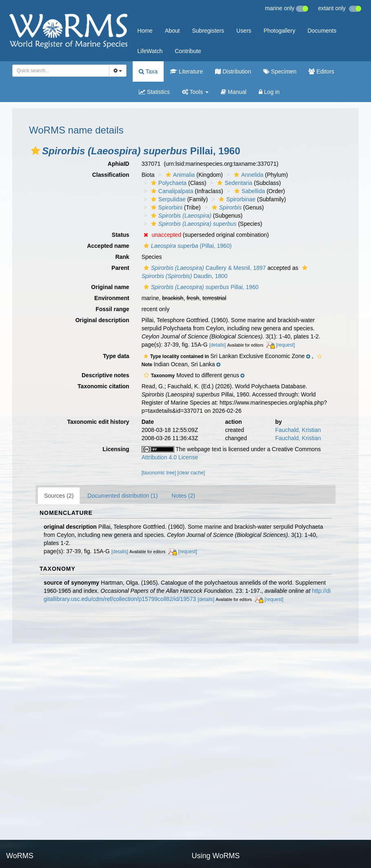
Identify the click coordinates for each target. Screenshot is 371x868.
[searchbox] (59, 71)
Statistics (154, 92)
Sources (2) (59, 496)
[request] (285, 345)
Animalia (179, 175)
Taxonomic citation (103, 386)
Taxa (148, 71)
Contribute (188, 51)
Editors (321, 71)
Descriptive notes (106, 375)
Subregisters (208, 31)
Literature (186, 71)
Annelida (248, 175)
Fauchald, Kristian (298, 430)
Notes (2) (183, 496)
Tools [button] (195, 92)
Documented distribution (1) (122, 496)
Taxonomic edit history (98, 422)
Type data (116, 356)
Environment (112, 298)
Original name (110, 287)
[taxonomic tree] (159, 473)
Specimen (280, 71)
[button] (36, 151)
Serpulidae (167, 199)
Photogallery (280, 31)
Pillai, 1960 (200, 287)
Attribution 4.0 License (170, 457)
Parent (120, 268)
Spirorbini (166, 207)
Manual (234, 92)
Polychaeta (168, 183)
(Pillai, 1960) (187, 246)
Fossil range (112, 309)
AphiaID (119, 164)
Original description (102, 320)
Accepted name (108, 246)
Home (145, 31)
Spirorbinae (236, 199)
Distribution (233, 71)
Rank (122, 257)
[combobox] (61, 71)
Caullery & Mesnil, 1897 (204, 268)
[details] (217, 345)
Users (244, 31)
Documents (322, 31)
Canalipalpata (171, 191)
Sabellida (249, 191)
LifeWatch (150, 51)
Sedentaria (234, 183)
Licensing (116, 449)
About (172, 31)
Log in (269, 92)
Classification (111, 175)
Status (121, 235)
